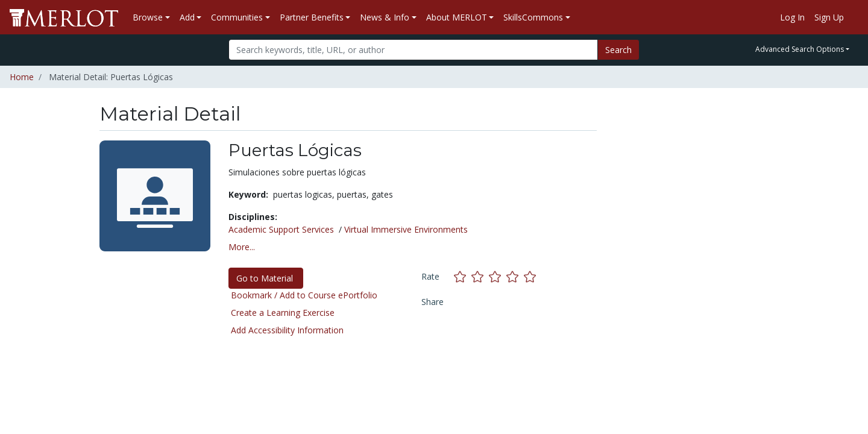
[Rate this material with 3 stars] (498, 276)
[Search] (413, 50)
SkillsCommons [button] (533, 17)
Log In (792, 17)
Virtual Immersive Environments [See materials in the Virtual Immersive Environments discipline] (406, 229)
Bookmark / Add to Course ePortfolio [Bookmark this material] (304, 295)
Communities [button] (237, 17)
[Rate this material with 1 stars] (463, 276)
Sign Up (829, 17)
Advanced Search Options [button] (800, 49)
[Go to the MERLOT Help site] (854, 17)
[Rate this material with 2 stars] (480, 276)
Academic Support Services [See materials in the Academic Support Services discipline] (281, 229)
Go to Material (266, 278)
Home (22, 77)
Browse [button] (148, 17)
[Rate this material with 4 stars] (515, 276)
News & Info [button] (385, 17)
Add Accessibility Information (287, 330)
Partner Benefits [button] (312, 17)
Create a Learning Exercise (283, 313)
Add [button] (187, 17)
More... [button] (242, 247)
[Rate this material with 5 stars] (531, 276)
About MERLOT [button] (457, 17)
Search (618, 50)
